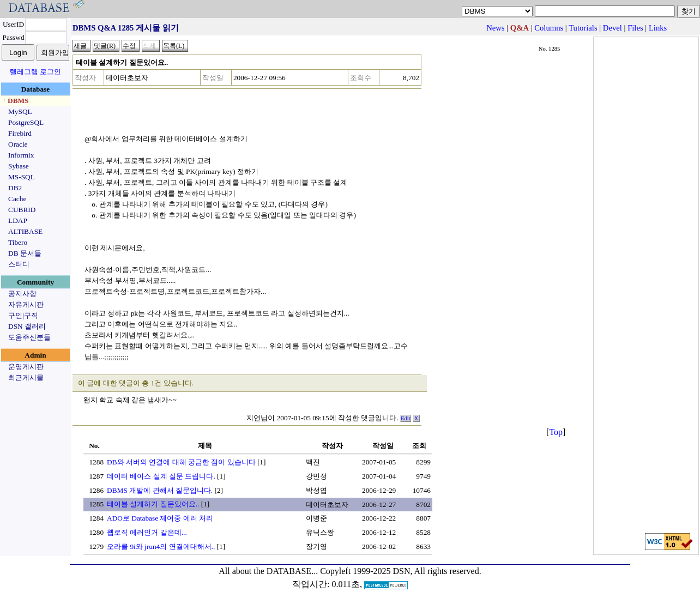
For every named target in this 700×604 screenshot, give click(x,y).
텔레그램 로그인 (35, 72)
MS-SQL (22, 177)
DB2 (15, 188)
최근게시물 (26, 377)
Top (556, 432)
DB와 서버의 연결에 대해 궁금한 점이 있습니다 (181, 462)
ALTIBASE (25, 231)
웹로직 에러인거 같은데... (147, 532)
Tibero (18, 242)
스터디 (19, 264)
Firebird (20, 133)
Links (658, 28)
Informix (21, 155)
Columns (549, 28)
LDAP (18, 221)
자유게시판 (26, 304)
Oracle (18, 144)
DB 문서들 (25, 253)
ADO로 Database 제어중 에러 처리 (160, 518)
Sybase (19, 166)
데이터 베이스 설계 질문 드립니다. (161, 476)
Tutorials (583, 28)
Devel (612, 28)
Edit (406, 418)
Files (635, 28)
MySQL (20, 111)
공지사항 (22, 294)
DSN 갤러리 (27, 326)
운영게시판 (26, 367)
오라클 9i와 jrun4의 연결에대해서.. (161, 546)
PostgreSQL (26, 122)
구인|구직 (23, 315)
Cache (17, 199)
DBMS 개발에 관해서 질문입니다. (160, 490)
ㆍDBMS (15, 101)
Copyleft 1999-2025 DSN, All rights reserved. (401, 571)
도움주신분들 (29, 337)
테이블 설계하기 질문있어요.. (153, 504)
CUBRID (22, 210)
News (495, 28)
